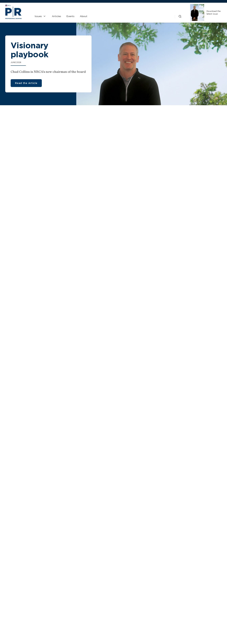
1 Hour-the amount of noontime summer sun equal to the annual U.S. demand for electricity (196, 482)
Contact (99, 607)
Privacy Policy (130, 616)
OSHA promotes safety (171, 288)
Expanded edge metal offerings (83, 475)
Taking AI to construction (98, 294)
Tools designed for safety (79, 460)
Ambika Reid (86, 396)
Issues (38, 16)
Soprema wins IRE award (135, 478)
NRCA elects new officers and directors (33, 283)
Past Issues (130, 607)
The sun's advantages (25, 163)
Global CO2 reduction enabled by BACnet (109, 283)
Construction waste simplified (176, 298)
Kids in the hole (19, 266)
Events (70, 16)
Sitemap (218, 634)
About (84, 16)
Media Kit (99, 616)
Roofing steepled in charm (104, 163)
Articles (56, 16)
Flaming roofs (93, 266)
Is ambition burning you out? (107, 388)
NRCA (162, 607)
